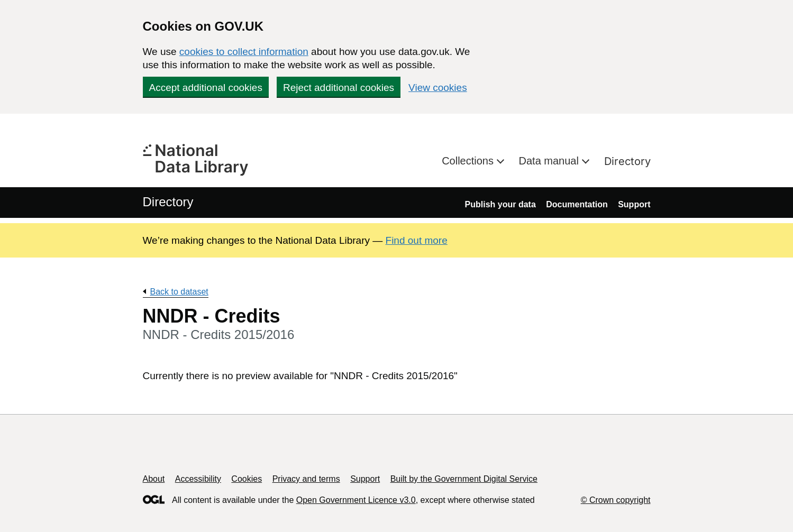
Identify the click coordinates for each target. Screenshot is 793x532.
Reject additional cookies (339, 88)
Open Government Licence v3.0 (356, 500)
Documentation (577, 204)
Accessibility (198, 479)
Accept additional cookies (206, 88)
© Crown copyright (616, 500)
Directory (627, 161)
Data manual (550, 161)
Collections (469, 161)
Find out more (417, 240)
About (154, 479)
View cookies (438, 88)
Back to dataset (179, 292)
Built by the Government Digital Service (464, 479)
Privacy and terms (306, 479)
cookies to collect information (244, 52)
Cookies (247, 479)
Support (634, 204)
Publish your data (500, 204)
